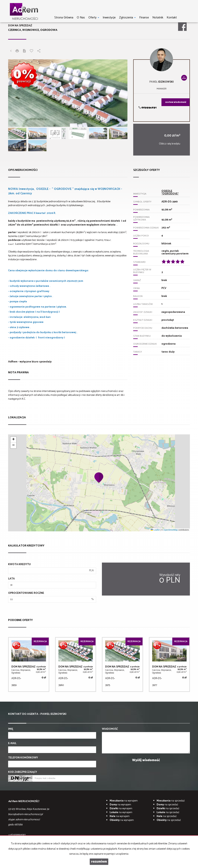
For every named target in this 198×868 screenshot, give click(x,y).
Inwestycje (109, 17)
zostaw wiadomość (176, 102)
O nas (81, 17)
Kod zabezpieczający (23, 772)
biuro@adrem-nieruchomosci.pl (25, 814)
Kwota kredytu (19, 565)
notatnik (158, 17)
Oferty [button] (94, 17)
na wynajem (124, 801)
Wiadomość (110, 729)
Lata (11, 579)
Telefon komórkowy (23, 758)
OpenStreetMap (171, 530)
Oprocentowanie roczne (26, 593)
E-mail (12, 744)
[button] (99, 477)
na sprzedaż (171, 801)
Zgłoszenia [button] (127, 17)
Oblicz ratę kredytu (170, 144)
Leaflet (155, 530)
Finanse (144, 17)
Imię (11, 729)
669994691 (148, 108)
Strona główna (64, 17)
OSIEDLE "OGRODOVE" (170, 192)
